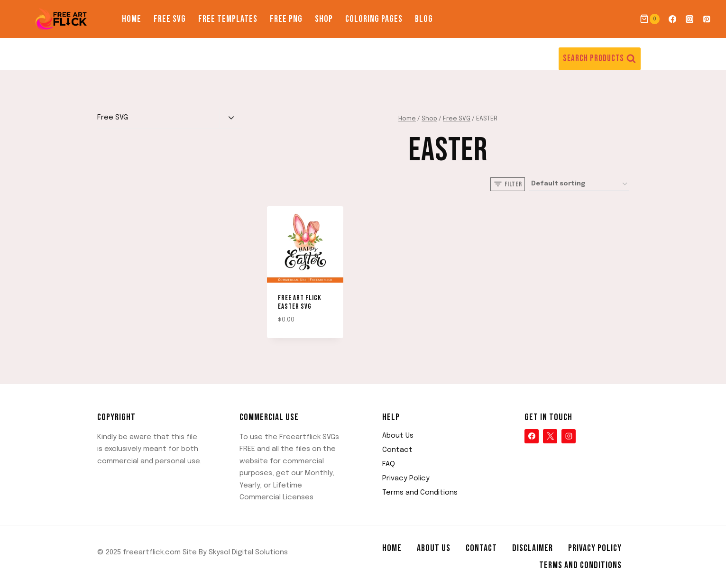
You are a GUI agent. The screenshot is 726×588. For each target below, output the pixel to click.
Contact (397, 450)
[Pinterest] (707, 19)
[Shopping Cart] (650, 19)
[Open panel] (508, 184)
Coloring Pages (374, 19)
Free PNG (286, 19)
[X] (550, 436)
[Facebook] (672, 19)
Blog (424, 19)
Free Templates (228, 19)
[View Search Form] (600, 59)
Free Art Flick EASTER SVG (300, 302)
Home (132, 19)
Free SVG (170, 19)
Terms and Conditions (420, 493)
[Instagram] (690, 19)
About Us (398, 436)
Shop (324, 19)
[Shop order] (579, 184)
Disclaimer (533, 548)
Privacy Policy (406, 478)
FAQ (389, 464)
